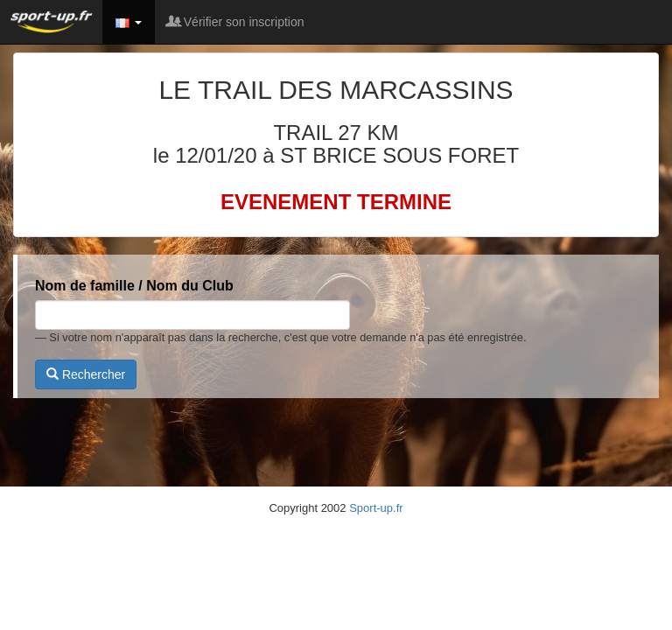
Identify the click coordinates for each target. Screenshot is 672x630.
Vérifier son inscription (236, 22)
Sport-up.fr (376, 508)
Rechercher (86, 374)
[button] (129, 22)
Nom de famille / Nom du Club (134, 286)
